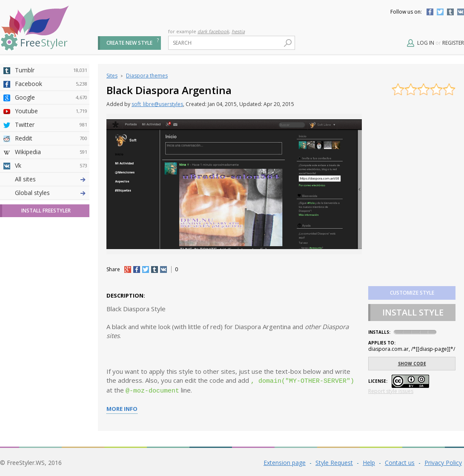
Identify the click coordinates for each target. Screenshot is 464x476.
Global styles (32, 343)
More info (122, 407)
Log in (426, 43)
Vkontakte (461, 12)
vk (163, 270)
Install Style (413, 312)
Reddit (51, 138)
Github (51, 220)
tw (146, 270)
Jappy (51, 275)
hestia (238, 31)
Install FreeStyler (46, 360)
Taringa (51, 247)
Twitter (440, 12)
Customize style (412, 293)
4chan (51, 193)
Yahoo (51, 234)
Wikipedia (51, 152)
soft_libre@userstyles (157, 104)
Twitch (51, 315)
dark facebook (213, 31)
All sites (25, 329)
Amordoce (51, 206)
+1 (128, 270)
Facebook (430, 12)
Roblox (51, 261)
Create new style (129, 43)
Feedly (51, 302)
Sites (112, 76)
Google (51, 97)
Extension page (285, 461)
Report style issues (391, 391)
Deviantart (51, 179)
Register (453, 43)
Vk (51, 166)
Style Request (334, 461)
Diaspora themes (147, 76)
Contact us (400, 461)
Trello (51, 288)
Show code (412, 364)
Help (369, 461)
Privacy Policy (443, 461)
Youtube (51, 111)
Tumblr (450, 12)
